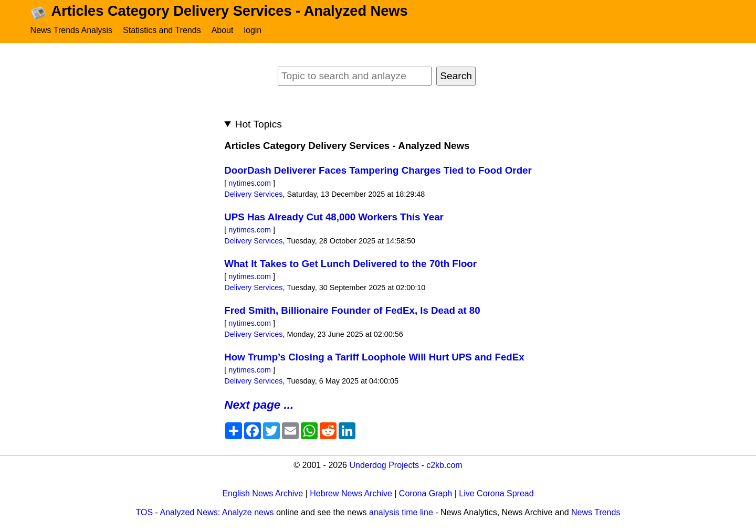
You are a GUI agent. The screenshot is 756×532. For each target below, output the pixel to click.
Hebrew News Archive (351, 493)
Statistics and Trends (162, 30)
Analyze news (248, 512)
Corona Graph (426, 493)
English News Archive (262, 493)
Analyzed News (189, 512)
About (223, 30)
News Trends (596, 512)
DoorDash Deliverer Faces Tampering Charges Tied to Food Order (378, 170)
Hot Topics (259, 124)
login (253, 30)
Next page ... (259, 405)
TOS (145, 512)
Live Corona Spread (496, 493)
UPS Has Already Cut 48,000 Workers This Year (334, 217)
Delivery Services (253, 194)
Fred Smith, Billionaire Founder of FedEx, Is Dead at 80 (352, 310)
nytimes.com (250, 183)
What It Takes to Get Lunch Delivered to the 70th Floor (350, 264)
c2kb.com (444, 465)
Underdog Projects (384, 465)
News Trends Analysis (72, 30)
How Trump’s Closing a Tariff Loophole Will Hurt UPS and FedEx (374, 357)
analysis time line (401, 512)
